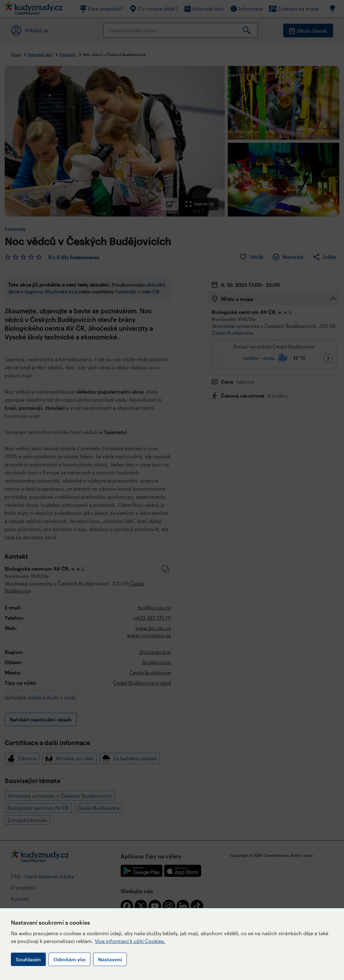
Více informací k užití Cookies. (130, 941)
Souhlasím (28, 959)
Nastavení (110, 959)
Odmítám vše (69, 959)
